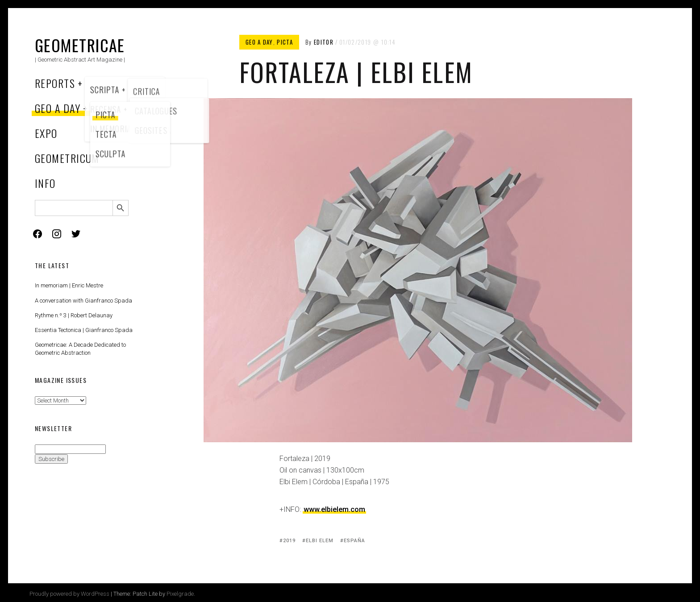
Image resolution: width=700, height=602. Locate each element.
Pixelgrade (180, 594)
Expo (46, 133)
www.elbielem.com (334, 509)
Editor (324, 42)
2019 (289, 541)
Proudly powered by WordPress (69, 594)
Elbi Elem (320, 541)
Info (45, 183)
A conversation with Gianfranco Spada (83, 301)
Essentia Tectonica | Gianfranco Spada (84, 330)
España (355, 541)
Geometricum (67, 158)
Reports (55, 83)
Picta (285, 42)
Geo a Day (58, 108)
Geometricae (80, 45)
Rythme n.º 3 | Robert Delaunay (74, 315)
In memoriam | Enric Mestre (69, 285)
